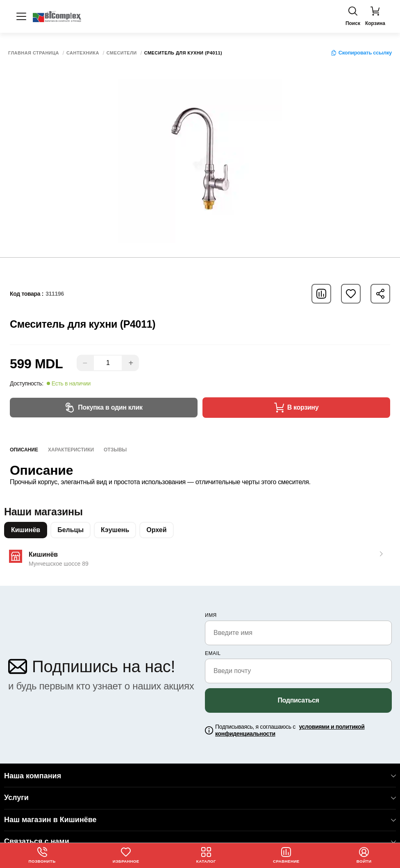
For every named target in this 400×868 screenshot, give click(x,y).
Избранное (126, 855)
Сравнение (286, 855)
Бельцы (70, 530)
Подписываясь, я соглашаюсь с (290, 730)
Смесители (122, 53)
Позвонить (42, 855)
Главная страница (34, 53)
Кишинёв (26, 530)
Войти (364, 855)
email (213, 653)
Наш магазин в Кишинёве (200, 820)
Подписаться (298, 700)
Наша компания (200, 776)
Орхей (156, 530)
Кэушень (115, 530)
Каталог (206, 855)
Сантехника (83, 53)
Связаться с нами (200, 841)
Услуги (200, 798)
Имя (211, 615)
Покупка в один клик (103, 408)
